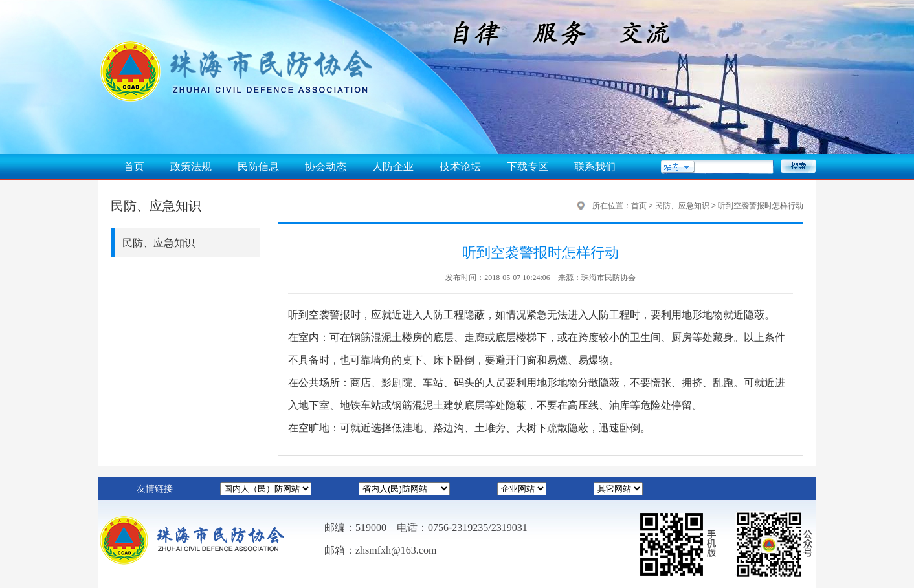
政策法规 (191, 167)
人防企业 (393, 167)
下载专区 (528, 167)
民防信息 (258, 167)
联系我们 (595, 167)
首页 (134, 167)
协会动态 (326, 167)
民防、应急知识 (159, 243)
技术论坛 (460, 167)
